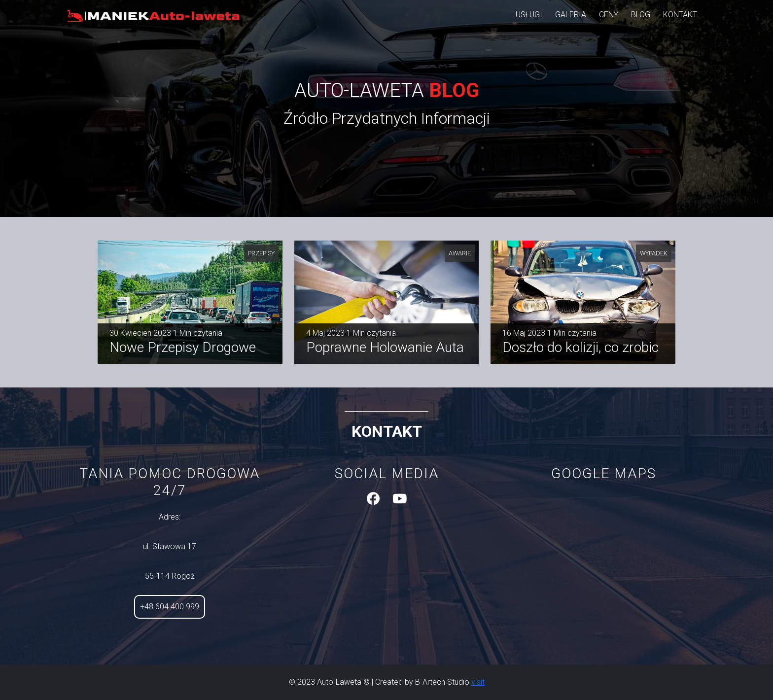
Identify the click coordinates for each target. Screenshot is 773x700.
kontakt (680, 15)
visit (478, 682)
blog (641, 15)
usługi (529, 15)
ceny (609, 15)
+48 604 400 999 (170, 607)
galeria (571, 15)
